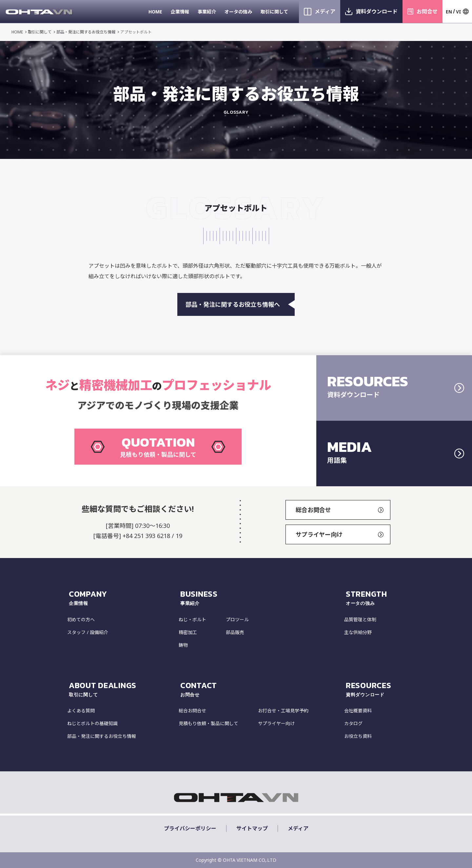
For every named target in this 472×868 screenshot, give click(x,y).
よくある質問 (81, 711)
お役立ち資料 (358, 736)
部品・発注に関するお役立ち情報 (86, 32)
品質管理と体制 (360, 619)
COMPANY (123, 598)
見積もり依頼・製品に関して (208, 723)
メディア (325, 11)
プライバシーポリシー (190, 829)
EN (449, 12)
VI (459, 12)
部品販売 (235, 632)
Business (261, 598)
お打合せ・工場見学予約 (283, 711)
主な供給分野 (358, 632)
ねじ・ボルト (192, 619)
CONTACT (261, 689)
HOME (155, 12)
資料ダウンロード (377, 11)
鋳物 (183, 645)
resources (375, 689)
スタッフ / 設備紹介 (88, 632)
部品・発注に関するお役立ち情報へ (240, 304)
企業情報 (180, 12)
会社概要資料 (358, 711)
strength (375, 598)
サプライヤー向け (340, 534)
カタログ (353, 723)
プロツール (237, 619)
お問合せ (427, 11)
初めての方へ (81, 619)
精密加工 (188, 632)
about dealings (123, 689)
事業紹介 (207, 12)
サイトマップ (252, 829)
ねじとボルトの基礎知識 (92, 723)
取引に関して (274, 12)
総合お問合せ (340, 510)
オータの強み (238, 12)
